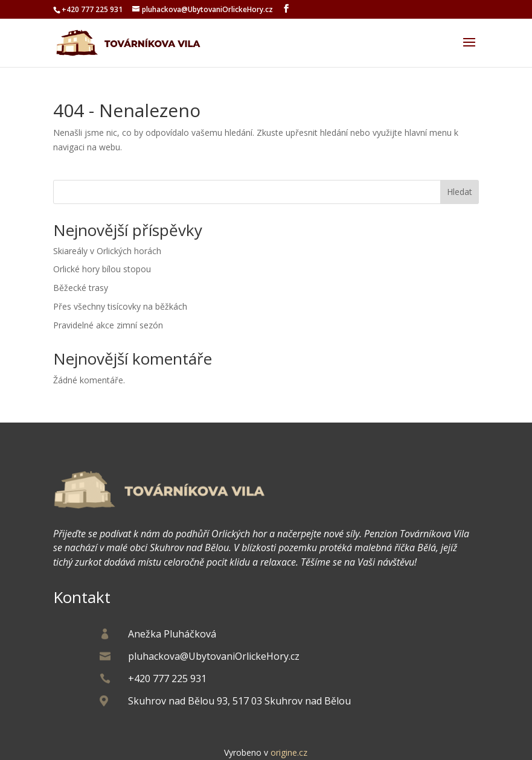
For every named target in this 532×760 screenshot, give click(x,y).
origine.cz (289, 752)
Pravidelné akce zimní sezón (108, 325)
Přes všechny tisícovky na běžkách (120, 306)
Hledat (460, 192)
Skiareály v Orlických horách (107, 251)
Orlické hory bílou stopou (102, 269)
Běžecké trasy (81, 288)
